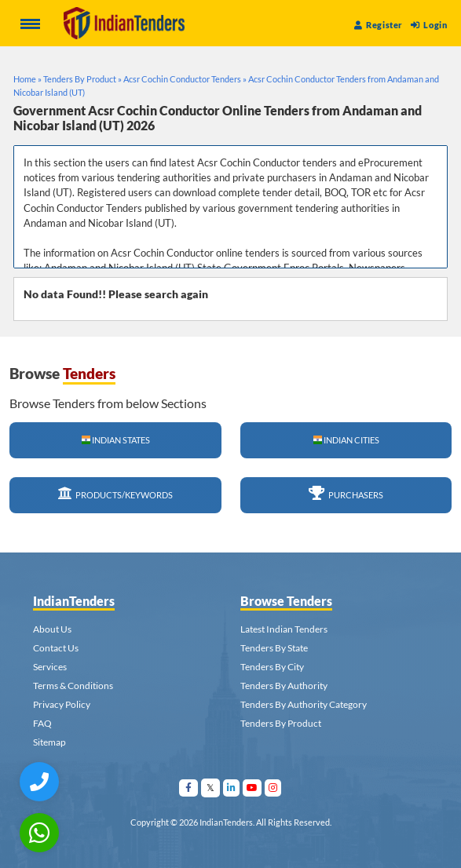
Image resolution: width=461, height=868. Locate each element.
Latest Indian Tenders (284, 629)
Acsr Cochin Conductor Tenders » (185, 79)
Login (429, 25)
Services (50, 667)
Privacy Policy (62, 704)
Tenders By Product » (82, 79)
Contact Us (56, 648)
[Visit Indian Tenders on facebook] (189, 788)
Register (379, 25)
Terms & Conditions (73, 686)
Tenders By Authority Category (304, 704)
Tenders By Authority (284, 686)
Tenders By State (274, 648)
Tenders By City (272, 667)
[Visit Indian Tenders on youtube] (252, 788)
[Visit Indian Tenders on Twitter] (211, 788)
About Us (52, 629)
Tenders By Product (281, 723)
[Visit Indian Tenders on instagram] (273, 788)
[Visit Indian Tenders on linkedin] (232, 788)
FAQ (42, 723)
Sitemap (49, 742)
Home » (27, 79)
